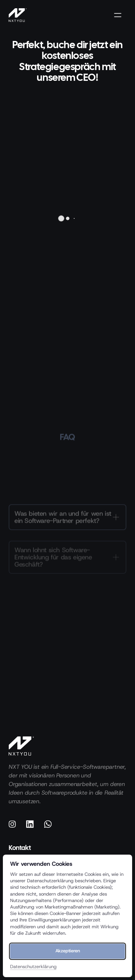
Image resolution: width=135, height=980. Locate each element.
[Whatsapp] (50, 824)
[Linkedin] (33, 824)
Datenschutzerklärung (33, 967)
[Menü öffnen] (120, 15)
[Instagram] (15, 824)
